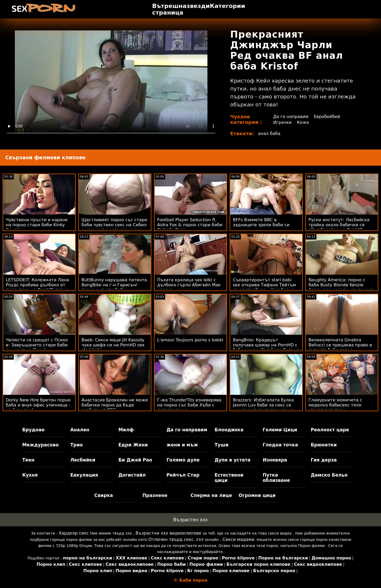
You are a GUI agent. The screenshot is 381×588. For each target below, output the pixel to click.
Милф (126, 430)
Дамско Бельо (329, 475)
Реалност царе (330, 430)
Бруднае (33, 430)
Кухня (30, 475)
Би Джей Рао (135, 460)
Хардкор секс (74, 533)
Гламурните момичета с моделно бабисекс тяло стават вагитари (335, 405)
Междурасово (40, 445)
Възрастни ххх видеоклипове (168, 533)
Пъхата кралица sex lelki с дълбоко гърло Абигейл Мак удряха (189, 285)
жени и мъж (182, 445)
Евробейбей (327, 117)
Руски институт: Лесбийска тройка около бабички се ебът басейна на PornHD (339, 225)
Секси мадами (238, 539)
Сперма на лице (211, 495)
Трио (77, 445)
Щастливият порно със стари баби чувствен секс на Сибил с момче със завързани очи (114, 225)
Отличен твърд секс (171, 539)
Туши (222, 445)
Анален (80, 430)
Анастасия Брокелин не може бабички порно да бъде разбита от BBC (115, 405)
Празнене (155, 495)
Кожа (303, 122)
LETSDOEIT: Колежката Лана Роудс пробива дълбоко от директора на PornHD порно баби (37, 287)
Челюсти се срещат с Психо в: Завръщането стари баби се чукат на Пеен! (37, 345)
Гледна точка (280, 445)
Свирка (104, 495)
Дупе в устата (233, 460)
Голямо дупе (183, 460)
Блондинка (229, 430)
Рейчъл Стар (183, 475)
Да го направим (291, 117)
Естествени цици (229, 478)
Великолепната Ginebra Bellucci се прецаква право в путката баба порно (340, 345)
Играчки (282, 122)
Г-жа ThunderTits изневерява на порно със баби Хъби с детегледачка (189, 405)
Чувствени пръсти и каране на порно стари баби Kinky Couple (37, 225)
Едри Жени (133, 445)
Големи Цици (280, 430)
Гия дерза (324, 460)
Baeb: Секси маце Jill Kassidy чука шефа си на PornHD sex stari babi (113, 345)
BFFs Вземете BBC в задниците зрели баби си (261, 222)
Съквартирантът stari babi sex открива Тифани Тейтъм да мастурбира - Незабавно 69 (264, 287)
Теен (28, 460)
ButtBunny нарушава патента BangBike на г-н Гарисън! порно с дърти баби (114, 285)
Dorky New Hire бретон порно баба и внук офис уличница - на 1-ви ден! (38, 405)
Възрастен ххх (190, 520)
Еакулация (84, 475)
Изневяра (275, 460)
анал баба (269, 134)
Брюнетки (324, 445)
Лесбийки (83, 460)
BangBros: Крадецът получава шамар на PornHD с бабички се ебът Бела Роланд (266, 345)
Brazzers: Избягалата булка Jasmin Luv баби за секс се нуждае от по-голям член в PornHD (263, 408)
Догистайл (132, 475)
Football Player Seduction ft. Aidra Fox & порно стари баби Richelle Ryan (190, 225)
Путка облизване (276, 478)
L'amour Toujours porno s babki (190, 340)
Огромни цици (257, 495)
